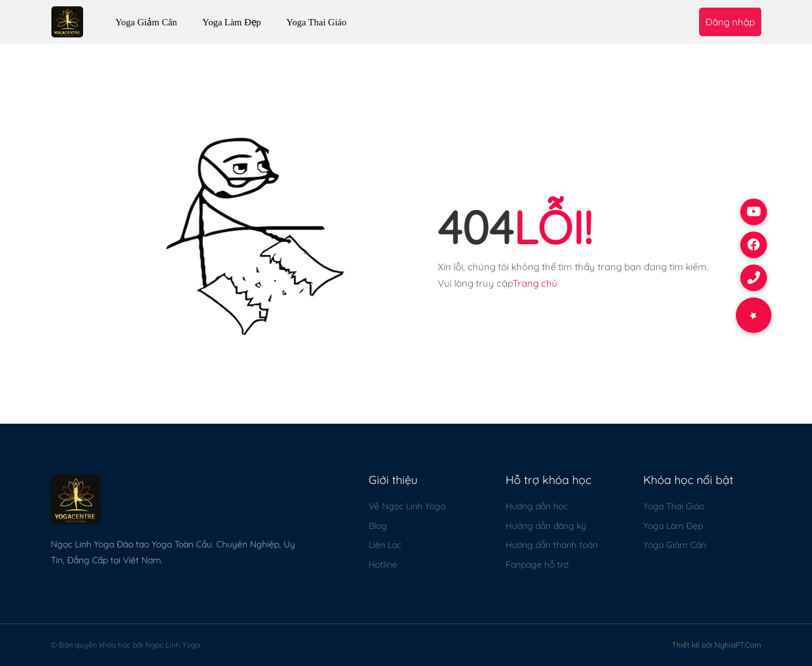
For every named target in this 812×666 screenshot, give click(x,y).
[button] (754, 315)
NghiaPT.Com (738, 645)
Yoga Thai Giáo (316, 22)
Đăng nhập (730, 22)
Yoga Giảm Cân (146, 22)
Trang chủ (535, 283)
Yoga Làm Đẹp (232, 22)
